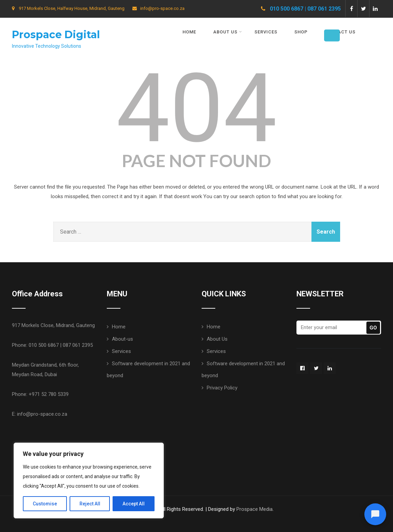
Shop (301, 32)
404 (197, 108)
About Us (228, 32)
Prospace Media (254, 508)
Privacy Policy (222, 387)
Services (266, 32)
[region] (89, 481)
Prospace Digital (56, 35)
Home (189, 32)
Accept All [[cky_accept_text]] (134, 504)
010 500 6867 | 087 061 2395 (305, 9)
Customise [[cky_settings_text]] (45, 504)
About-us (122, 338)
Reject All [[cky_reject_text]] (90, 504)
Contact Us (340, 32)
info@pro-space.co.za (158, 8)
